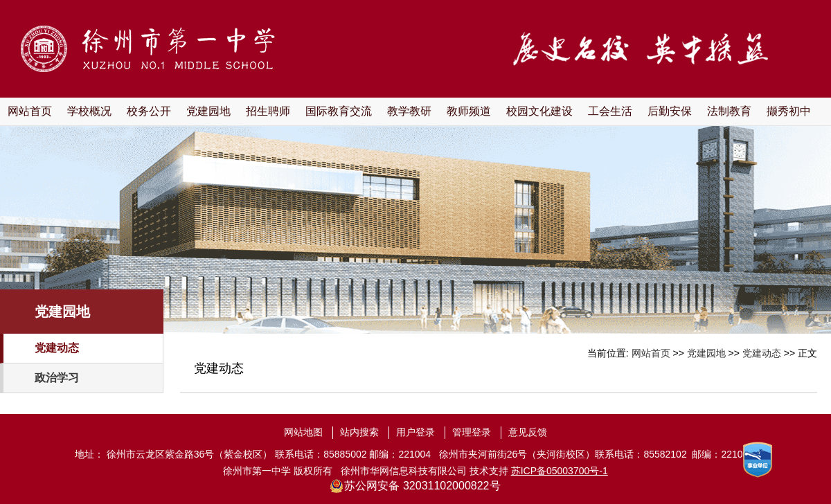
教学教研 (409, 111)
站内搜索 (359, 432)
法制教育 (729, 111)
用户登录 (415, 432)
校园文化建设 (539, 111)
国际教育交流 (339, 111)
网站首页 (30, 111)
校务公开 (149, 111)
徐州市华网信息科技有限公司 (404, 471)
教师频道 (469, 111)
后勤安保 (670, 111)
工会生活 (610, 111)
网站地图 (303, 432)
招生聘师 (268, 111)
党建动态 (57, 348)
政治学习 (57, 378)
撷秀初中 (789, 111)
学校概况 (89, 111)
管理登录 (472, 432)
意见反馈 (528, 432)
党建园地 (208, 111)
